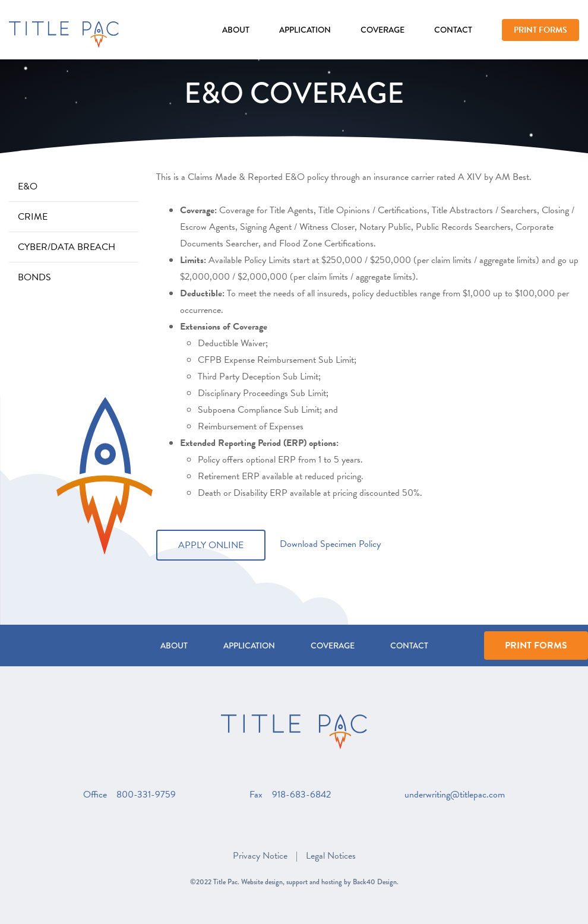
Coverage (382, 30)
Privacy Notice (260, 856)
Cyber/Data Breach (67, 247)
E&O (28, 186)
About (236, 30)
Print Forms (540, 30)
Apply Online (211, 545)
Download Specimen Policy (330, 544)
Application (305, 30)
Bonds (34, 277)
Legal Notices (331, 856)
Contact (453, 30)
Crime (33, 217)
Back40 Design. (376, 882)
